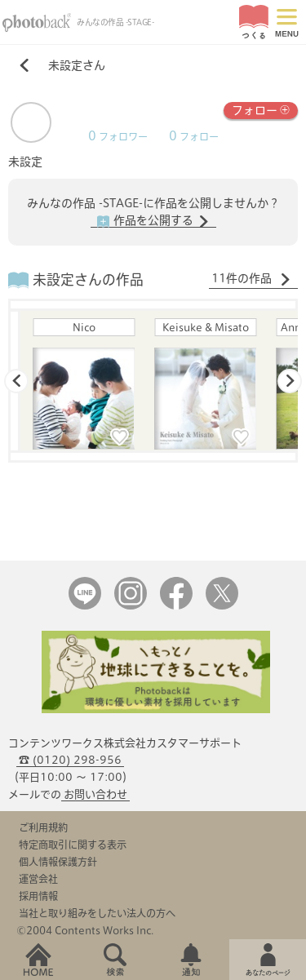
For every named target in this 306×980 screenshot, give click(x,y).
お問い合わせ (95, 794)
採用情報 (38, 896)
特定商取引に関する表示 (73, 845)
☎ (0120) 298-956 (70, 760)
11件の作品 (251, 279)
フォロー (261, 109)
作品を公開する (153, 221)
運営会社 (38, 879)
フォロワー (118, 137)
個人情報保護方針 (58, 862)
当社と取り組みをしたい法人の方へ (97, 913)
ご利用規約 (43, 827)
